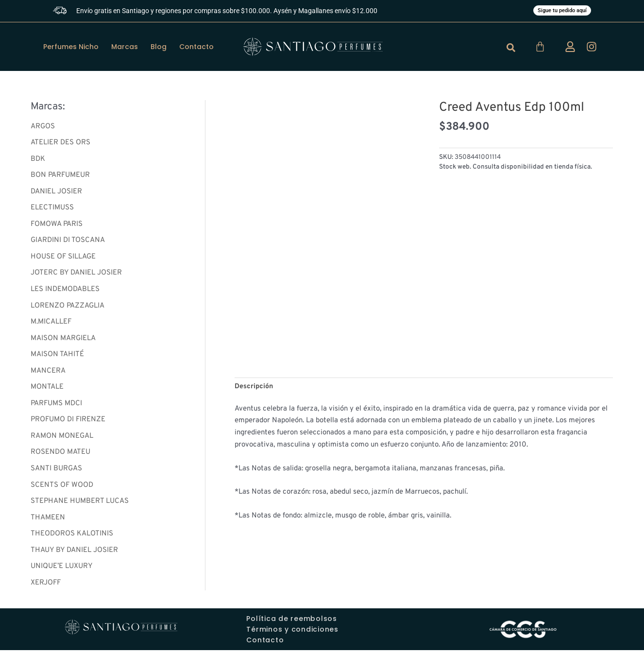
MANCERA (48, 373)
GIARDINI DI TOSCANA (68, 242)
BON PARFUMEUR (60, 177)
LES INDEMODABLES (65, 291)
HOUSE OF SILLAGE (63, 259)
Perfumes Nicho (71, 48)
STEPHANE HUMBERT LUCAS (80, 505)
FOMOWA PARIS (57, 226)
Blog (159, 48)
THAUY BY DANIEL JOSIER (74, 554)
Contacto (196, 48)
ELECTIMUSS (52, 209)
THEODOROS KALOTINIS (72, 537)
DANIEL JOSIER (56, 193)
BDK (38, 160)
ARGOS (43, 128)
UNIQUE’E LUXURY (62, 570)
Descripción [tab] (255, 387)
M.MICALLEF (51, 324)
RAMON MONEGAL (62, 439)
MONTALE (47, 390)
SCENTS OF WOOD (62, 488)
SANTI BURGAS (56, 472)
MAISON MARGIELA (63, 340)
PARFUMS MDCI (56, 406)
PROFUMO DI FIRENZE (68, 422)
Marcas (125, 48)
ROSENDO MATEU (60, 456)
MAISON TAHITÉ (57, 357)
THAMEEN (48, 521)
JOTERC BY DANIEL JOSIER (76, 275)
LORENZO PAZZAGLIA (68, 308)
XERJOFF (46, 587)
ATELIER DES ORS (60, 144)
